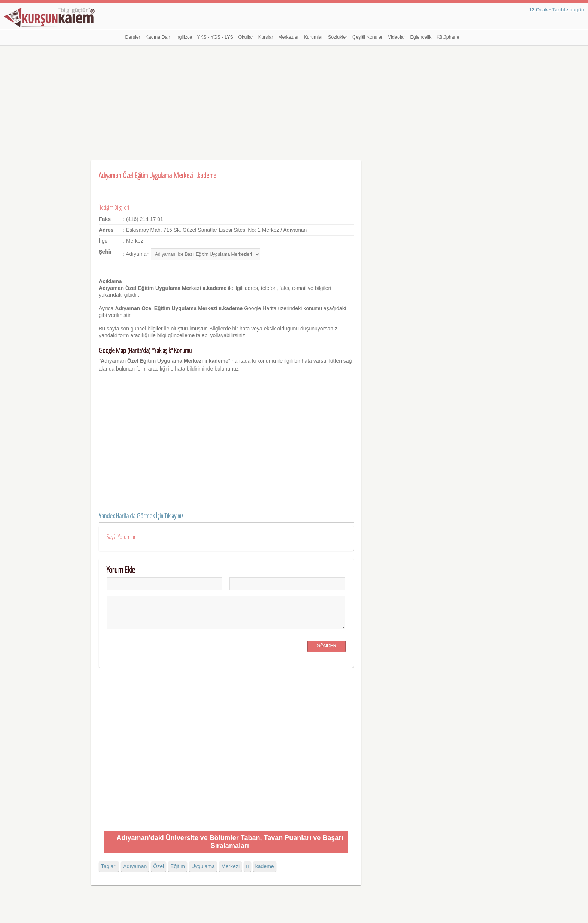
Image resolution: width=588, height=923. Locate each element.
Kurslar (266, 37)
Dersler (133, 37)
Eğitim (178, 866)
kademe (265, 866)
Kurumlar (314, 37)
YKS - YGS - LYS (215, 37)
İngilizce (184, 37)
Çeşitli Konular (368, 37)
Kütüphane (448, 37)
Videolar (396, 37)
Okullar (246, 37)
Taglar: (109, 866)
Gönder (327, 646)
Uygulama (203, 866)
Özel (158, 866)
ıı (247, 866)
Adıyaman (135, 866)
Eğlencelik (421, 37)
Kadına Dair (157, 37)
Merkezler (289, 37)
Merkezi (230, 866)
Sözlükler (338, 37)
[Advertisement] (294, 102)
